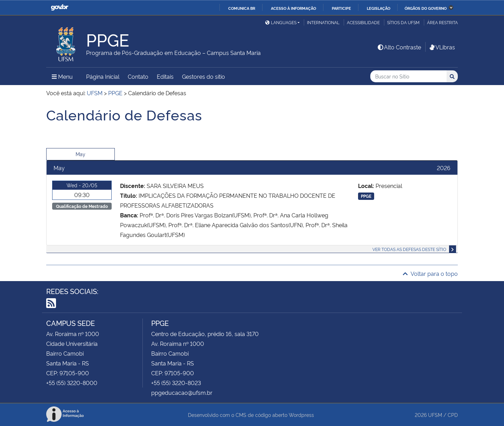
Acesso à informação (293, 8)
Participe (341, 8)
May (80, 154)
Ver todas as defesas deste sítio (409, 249)
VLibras (442, 47)
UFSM (435, 415)
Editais (165, 76)
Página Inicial (103, 76)
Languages (281, 22)
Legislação (379, 8)
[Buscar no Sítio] (408, 76)
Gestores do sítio (204, 76)
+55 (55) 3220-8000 (72, 383)
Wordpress (301, 415)
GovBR (59, 8)
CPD (453, 415)
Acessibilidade (363, 22)
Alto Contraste (399, 47)
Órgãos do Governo (426, 8)
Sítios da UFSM (403, 22)
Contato (138, 76)
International (323, 22)
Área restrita (442, 22)
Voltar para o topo (430, 273)
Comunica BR (242, 8)
